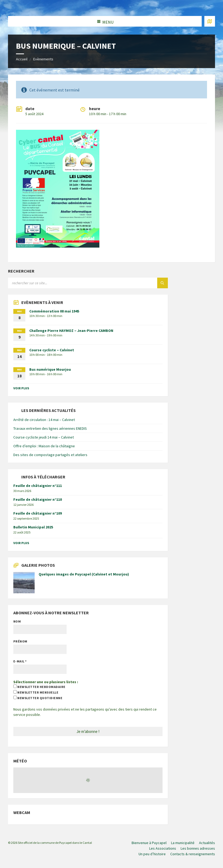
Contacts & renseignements (193, 854)
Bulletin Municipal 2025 (33, 527)
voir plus (21, 388)
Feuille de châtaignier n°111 (38, 486)
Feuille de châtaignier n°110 (38, 499)
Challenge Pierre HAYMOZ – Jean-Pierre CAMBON (71, 331)
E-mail (20, 661)
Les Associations (163, 848)
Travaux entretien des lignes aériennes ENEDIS (50, 428)
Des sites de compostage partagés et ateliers (50, 455)
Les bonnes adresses (198, 848)
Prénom (20, 641)
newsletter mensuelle (36, 692)
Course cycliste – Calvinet (52, 350)
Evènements (43, 59)
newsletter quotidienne (38, 698)
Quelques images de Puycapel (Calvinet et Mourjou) (84, 574)
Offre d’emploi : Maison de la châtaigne (44, 446)
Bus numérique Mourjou (50, 369)
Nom (17, 621)
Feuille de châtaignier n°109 (38, 513)
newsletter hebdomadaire (39, 687)
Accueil (22, 59)
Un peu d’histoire (152, 854)
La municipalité (183, 843)
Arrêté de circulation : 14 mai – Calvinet (44, 420)
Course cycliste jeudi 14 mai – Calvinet (44, 437)
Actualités (207, 843)
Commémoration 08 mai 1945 (54, 311)
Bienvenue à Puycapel (149, 843)
